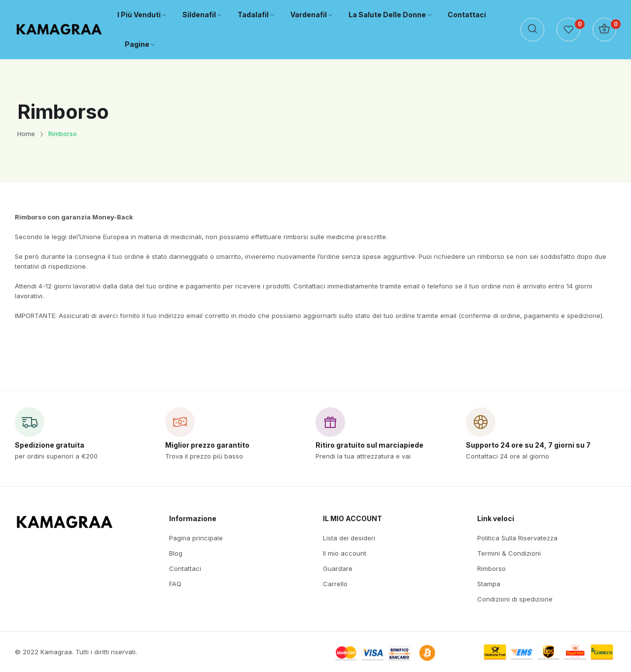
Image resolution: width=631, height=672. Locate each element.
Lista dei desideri (349, 538)
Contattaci (185, 568)
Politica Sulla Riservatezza (517, 538)
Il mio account (345, 553)
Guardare (338, 568)
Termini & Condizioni (509, 553)
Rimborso (491, 568)
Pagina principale (196, 538)
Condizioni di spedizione (515, 599)
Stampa (489, 584)
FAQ (175, 584)
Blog (176, 553)
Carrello (335, 584)
